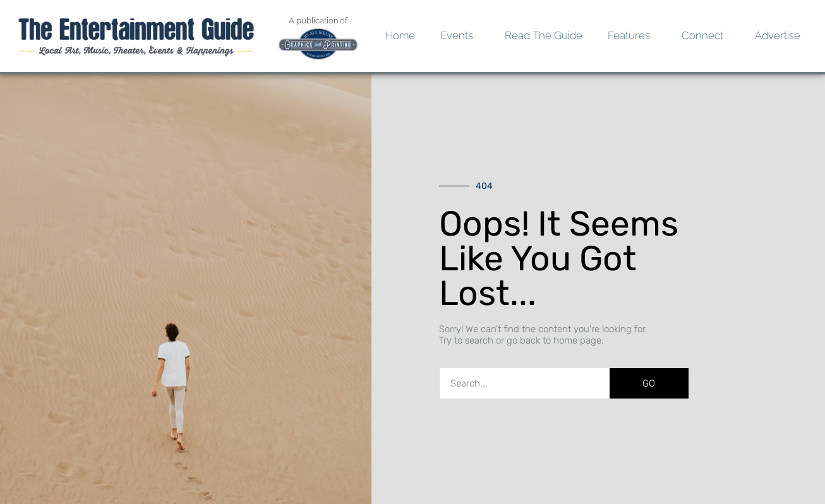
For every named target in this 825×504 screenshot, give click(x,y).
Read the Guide (544, 35)
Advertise (778, 35)
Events (460, 36)
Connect (706, 36)
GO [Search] (649, 383)
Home (400, 35)
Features (632, 36)
